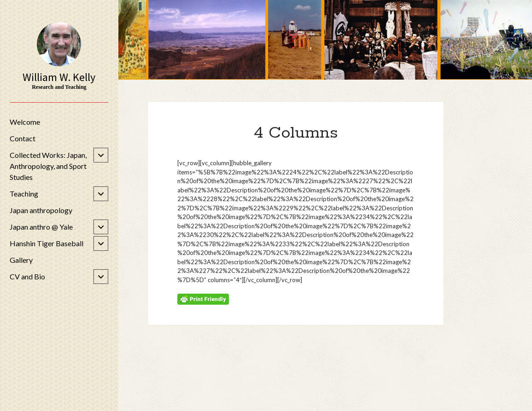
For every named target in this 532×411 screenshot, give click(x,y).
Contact (23, 138)
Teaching (24, 194)
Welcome (25, 122)
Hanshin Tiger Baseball (47, 243)
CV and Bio (27, 276)
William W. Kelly (59, 77)
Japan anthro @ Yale (41, 227)
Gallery (21, 260)
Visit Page (325, 40)
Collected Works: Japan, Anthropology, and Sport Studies (48, 166)
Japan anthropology (41, 210)
